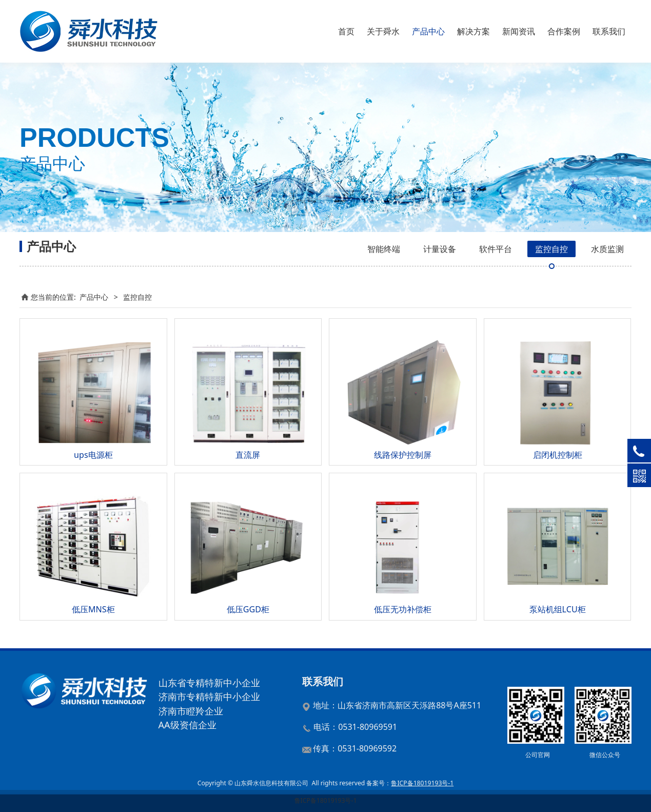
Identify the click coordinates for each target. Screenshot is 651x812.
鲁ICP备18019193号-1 (326, 800)
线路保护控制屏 (403, 455)
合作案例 (564, 31)
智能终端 (384, 249)
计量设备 (440, 249)
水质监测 (607, 249)
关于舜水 (383, 31)
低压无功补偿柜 (403, 609)
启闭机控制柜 (558, 455)
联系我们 (609, 31)
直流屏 (248, 455)
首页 (346, 31)
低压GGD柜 (248, 609)
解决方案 (474, 31)
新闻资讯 (519, 31)
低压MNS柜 (93, 609)
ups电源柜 (93, 455)
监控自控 (551, 249)
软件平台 (496, 249)
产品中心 (428, 31)
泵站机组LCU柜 (558, 609)
